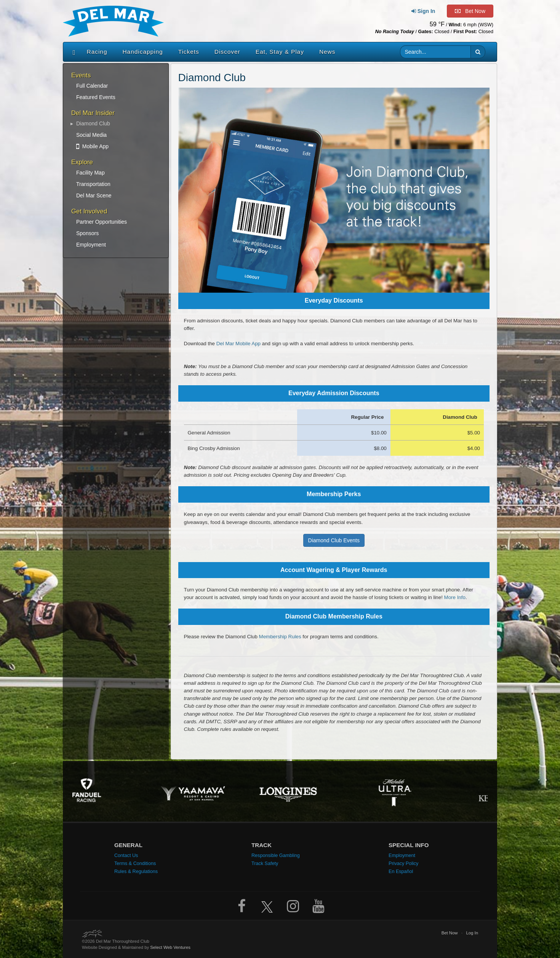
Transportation (93, 184)
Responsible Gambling (276, 855)
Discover (227, 52)
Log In (472, 933)
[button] (478, 52)
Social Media (91, 135)
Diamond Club (93, 123)
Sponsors (87, 233)
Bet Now (450, 933)
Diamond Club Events (334, 540)
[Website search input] (436, 52)
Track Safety (265, 863)
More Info (455, 597)
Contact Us (126, 855)
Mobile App (92, 146)
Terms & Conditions (135, 863)
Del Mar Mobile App (238, 344)
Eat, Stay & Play (280, 52)
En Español (401, 871)
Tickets (189, 52)
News (327, 52)
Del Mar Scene (94, 195)
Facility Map (90, 173)
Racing (97, 52)
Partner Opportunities (102, 222)
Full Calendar (92, 86)
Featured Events (96, 97)
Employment (91, 245)
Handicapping (143, 52)
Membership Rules (280, 637)
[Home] (72, 52)
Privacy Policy (403, 863)
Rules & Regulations (136, 871)
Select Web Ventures (170, 947)
